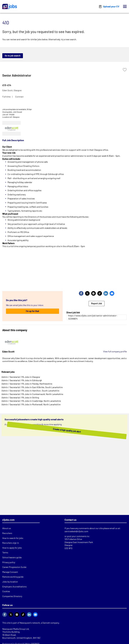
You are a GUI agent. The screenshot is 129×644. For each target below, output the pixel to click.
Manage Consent (10, 572)
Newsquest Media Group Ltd (16, 629)
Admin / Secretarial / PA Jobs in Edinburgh (22, 380)
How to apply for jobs (12, 548)
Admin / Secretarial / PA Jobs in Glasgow (21, 377)
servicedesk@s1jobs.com (76, 531)
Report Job (97, 303)
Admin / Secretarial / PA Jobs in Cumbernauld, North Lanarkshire (32, 394)
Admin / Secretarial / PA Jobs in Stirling (20, 397)
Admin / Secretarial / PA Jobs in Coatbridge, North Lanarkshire (31, 401)
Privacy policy (9, 562)
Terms (5, 552)
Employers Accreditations (14, 587)
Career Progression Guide (14, 567)
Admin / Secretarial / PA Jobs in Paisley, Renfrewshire (27, 384)
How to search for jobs (13, 538)
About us (7, 528)
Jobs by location (10, 582)
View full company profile (115, 351)
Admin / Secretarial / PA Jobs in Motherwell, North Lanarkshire (31, 404)
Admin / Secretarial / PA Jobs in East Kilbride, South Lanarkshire (32, 387)
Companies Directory (12, 596)
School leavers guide (12, 557)
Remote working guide (13, 577)
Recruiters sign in (11, 543)
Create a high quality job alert (61, 430)
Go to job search (13, 56)
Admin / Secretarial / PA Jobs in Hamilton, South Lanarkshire (30, 391)
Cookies (6, 591)
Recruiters (7, 533)
